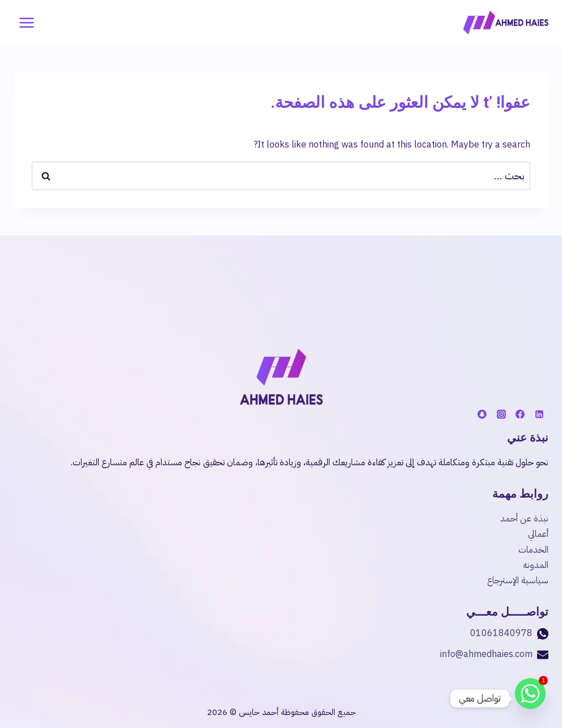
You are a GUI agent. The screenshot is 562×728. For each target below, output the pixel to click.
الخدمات (533, 550)
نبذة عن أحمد (524, 519)
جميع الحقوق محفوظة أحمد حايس (296, 712)
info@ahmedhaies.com (486, 654)
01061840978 (501, 633)
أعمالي (538, 534)
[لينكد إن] (539, 414)
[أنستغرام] (501, 414)
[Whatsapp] (530, 698)
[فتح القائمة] (27, 22)
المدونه (536, 565)
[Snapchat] (482, 414)
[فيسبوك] (520, 414)
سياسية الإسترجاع (518, 580)
